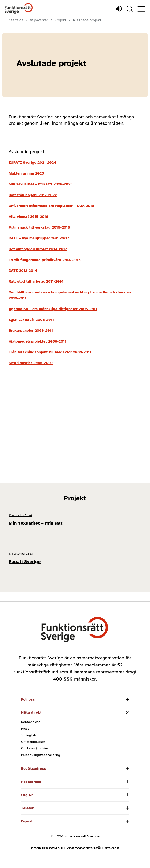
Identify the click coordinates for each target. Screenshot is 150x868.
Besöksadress (34, 769)
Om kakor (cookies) (35, 748)
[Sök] (130, 9)
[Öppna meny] (141, 9)
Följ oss (28, 699)
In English (29, 735)
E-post (27, 821)
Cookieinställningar (97, 848)
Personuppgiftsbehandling (41, 755)
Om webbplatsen (33, 742)
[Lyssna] (119, 9)
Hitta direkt (31, 712)
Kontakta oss (31, 722)
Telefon (28, 808)
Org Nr (27, 795)
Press (25, 729)
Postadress (31, 782)
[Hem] (19, 9)
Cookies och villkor (52, 848)
